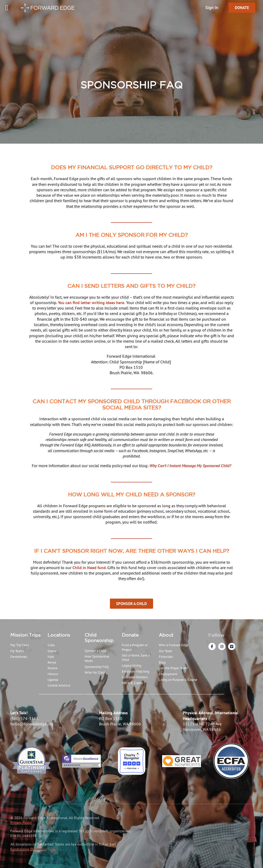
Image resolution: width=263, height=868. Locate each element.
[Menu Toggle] (7, 8)
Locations (59, 635)
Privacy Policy (21, 822)
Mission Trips (25, 635)
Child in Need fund (89, 568)
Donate (130, 635)
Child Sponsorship (99, 638)
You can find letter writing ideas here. (92, 303)
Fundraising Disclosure (28, 849)
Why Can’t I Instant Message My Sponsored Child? (190, 466)
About (166, 635)
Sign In (212, 8)
